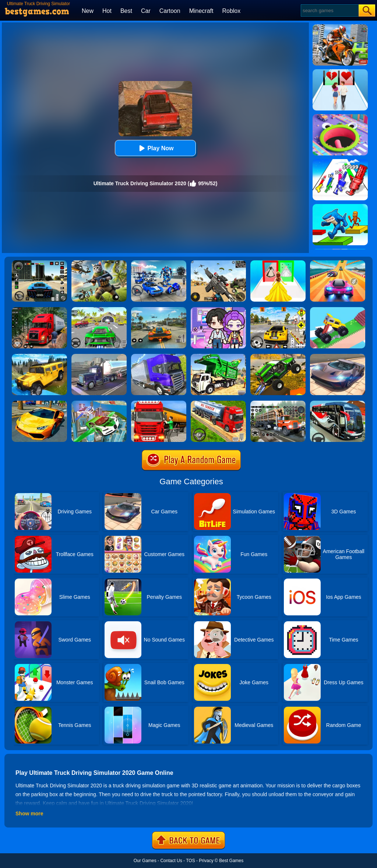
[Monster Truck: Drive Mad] (338, 310)
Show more (29, 813)
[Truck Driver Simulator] (218, 403)
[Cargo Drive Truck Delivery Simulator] (278, 403)
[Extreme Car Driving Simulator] (338, 356)
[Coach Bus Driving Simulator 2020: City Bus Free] (338, 403)
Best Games (231, 861)
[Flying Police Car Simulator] (99, 403)
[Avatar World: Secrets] (218, 310)
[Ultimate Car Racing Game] (39, 403)
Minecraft (201, 11)
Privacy (206, 861)
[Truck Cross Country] (39, 356)
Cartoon (170, 11)
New (88, 11)
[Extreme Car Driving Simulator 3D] (39, 263)
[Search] (329, 10)
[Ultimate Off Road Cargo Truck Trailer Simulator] (159, 356)
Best (126, 11)
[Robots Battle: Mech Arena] (159, 263)
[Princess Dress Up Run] (278, 263)
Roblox (231, 11)
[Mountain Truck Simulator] (39, 310)
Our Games (145, 861)
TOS (190, 861)
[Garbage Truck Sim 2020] (218, 356)
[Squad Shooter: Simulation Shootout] (218, 263)
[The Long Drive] (278, 310)
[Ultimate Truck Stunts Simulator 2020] (278, 356)
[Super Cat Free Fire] (99, 263)
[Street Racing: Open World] (159, 310)
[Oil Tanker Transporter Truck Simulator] (159, 403)
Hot (107, 11)
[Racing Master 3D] (338, 263)
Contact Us (171, 861)
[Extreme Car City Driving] (99, 310)
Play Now (155, 148)
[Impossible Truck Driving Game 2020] (99, 356)
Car (146, 11)
